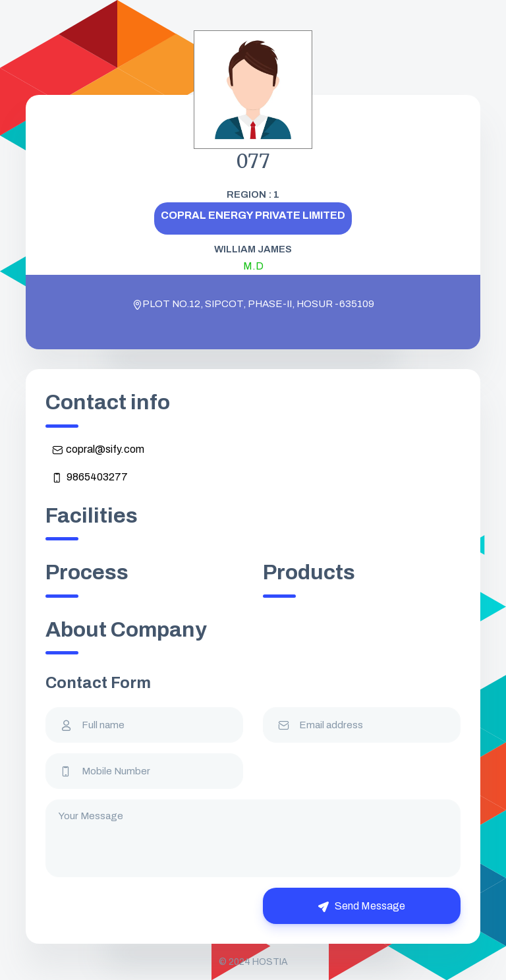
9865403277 (90, 477)
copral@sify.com (98, 449)
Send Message (362, 906)
